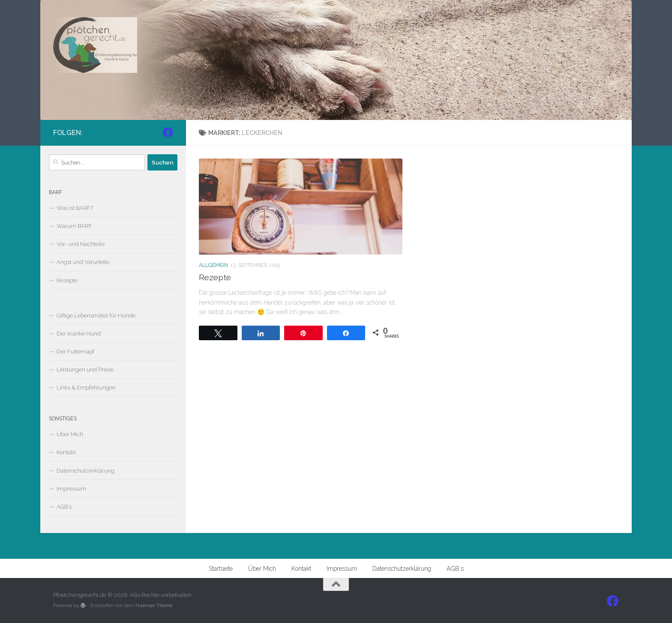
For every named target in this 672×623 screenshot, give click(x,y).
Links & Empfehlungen (86, 388)
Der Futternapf (75, 352)
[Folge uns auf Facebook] (168, 132)
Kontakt (66, 452)
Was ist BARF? (75, 208)
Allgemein (213, 265)
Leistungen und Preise (85, 370)
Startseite (221, 569)
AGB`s (64, 507)
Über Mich (70, 434)
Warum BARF (74, 226)
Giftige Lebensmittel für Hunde (96, 316)
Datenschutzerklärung (85, 471)
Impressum (71, 489)
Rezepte (215, 277)
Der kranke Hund (79, 334)
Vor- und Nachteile (81, 244)
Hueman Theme (154, 605)
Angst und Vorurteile (83, 262)
